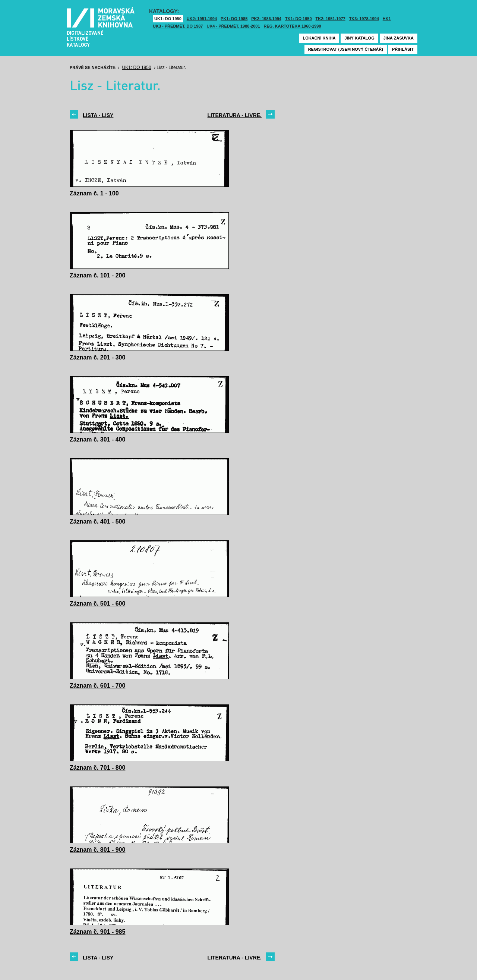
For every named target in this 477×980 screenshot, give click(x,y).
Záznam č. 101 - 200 (97, 275)
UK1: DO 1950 (168, 19)
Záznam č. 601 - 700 (97, 686)
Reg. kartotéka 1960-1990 (293, 26)
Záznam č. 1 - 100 (94, 193)
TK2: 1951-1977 (331, 19)
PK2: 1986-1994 (266, 19)
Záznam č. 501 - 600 (97, 604)
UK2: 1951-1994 (202, 19)
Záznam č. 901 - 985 (97, 932)
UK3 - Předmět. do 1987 (178, 26)
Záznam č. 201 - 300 (97, 357)
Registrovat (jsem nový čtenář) (346, 49)
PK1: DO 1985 (234, 19)
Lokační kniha (319, 38)
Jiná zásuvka (399, 38)
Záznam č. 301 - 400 (97, 439)
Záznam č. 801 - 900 (97, 850)
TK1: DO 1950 (298, 19)
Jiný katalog (359, 38)
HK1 (387, 19)
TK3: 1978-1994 (364, 19)
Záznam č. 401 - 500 (97, 522)
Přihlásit (403, 49)
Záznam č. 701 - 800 (97, 768)
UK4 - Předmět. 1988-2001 (233, 26)
